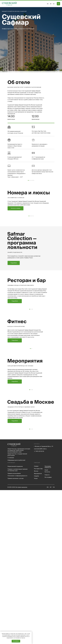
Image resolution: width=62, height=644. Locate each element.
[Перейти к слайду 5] (34, 206)
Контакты (47, 626)
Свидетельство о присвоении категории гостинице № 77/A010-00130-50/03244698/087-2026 (19, 604)
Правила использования (14, 627)
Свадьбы (36, 630)
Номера (36, 620)
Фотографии (48, 631)
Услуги (36, 632)
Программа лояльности (48, 621)
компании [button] (11, 612)
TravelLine (5, 72)
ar (51, 4)
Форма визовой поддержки (15, 620)
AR (51, 641)
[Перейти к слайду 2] (30, 206)
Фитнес (36, 625)
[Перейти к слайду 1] (28, 206)
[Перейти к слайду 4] (32, 206)
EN (48, 4)
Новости (47, 629)
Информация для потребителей (16, 614)
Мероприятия (38, 627)
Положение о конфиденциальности (17, 630)
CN (54, 4)
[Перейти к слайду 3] (31, 206)
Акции (46, 624)
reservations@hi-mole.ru (40, 603)
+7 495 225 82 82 (39, 605)
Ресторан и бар (38, 623)
